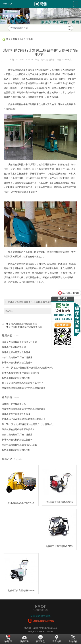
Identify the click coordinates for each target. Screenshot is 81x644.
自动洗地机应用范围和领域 (24, 324)
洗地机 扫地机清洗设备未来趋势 (26, 327)
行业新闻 (29, 39)
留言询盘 (40, 639)
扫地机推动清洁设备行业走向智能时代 (20, 373)
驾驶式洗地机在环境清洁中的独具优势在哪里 (24, 388)
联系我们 (40, 607)
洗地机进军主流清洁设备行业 (16, 352)
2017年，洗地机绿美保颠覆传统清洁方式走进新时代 (27, 368)
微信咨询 (24, 639)
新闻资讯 (17, 39)
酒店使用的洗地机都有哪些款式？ (18, 429)
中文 (5, 4)
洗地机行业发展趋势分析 (14, 347)
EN (11, 4)
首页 (8, 39)
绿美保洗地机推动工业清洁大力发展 (19, 342)
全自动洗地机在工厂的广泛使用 (17, 357)
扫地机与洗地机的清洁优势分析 (17, 363)
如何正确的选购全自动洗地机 (16, 378)
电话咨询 (8, 639)
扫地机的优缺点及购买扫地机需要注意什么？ (24, 419)
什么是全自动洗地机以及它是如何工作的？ (23, 383)
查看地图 (57, 639)
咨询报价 (73, 639)
